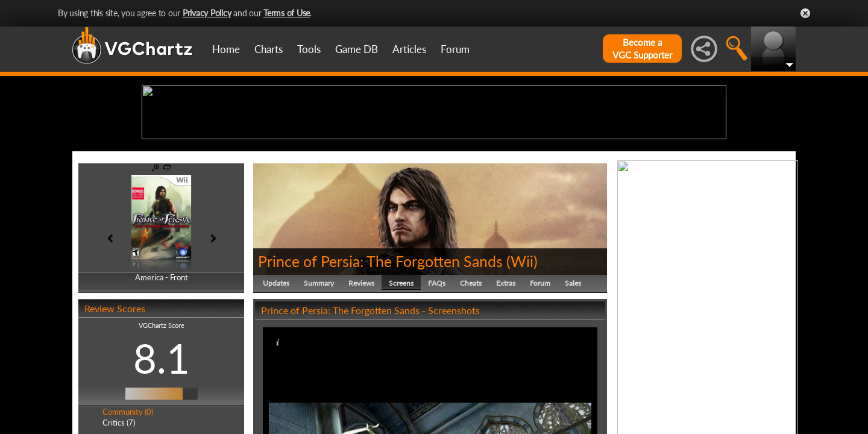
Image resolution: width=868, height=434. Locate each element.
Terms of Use (287, 13)
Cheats (471, 376)
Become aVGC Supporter (642, 49)
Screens (401, 376)
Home (226, 49)
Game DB (357, 49)
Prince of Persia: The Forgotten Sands (380, 354)
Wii (522, 354)
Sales (573, 376)
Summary (319, 376)
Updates (276, 376)
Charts (269, 49)
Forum (455, 49)
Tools (309, 49)
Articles (409, 49)
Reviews (361, 376)
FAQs (437, 376)
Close (805, 13)
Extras (506, 376)
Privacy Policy (207, 13)
